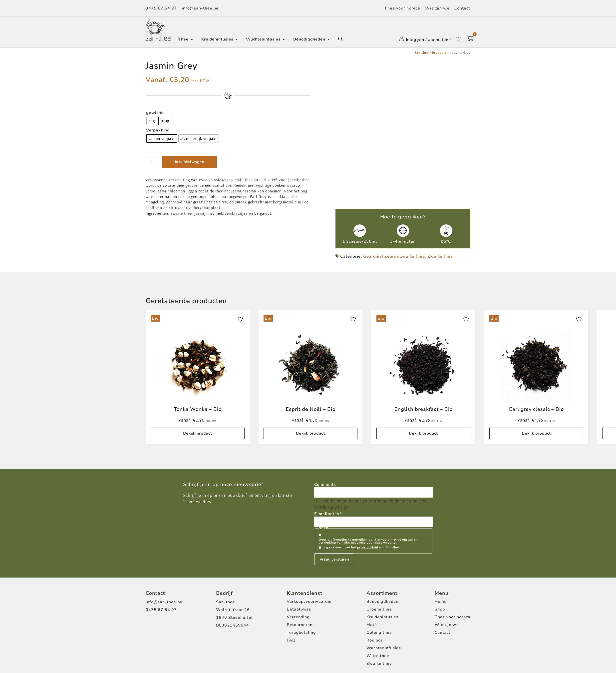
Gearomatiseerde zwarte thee (394, 249)
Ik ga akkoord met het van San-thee (361, 541)
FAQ (291, 634)
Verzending (298, 611)
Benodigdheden (382, 595)
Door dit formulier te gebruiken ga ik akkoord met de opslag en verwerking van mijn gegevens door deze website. (368, 534)
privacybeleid (368, 541)
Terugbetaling (301, 626)
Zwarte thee (440, 249)
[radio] (152, 121)
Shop (440, 603)
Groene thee (379, 603)
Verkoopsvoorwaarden (310, 595)
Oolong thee (379, 626)
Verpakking (158, 130)
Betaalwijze (299, 603)
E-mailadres (328, 507)
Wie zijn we (437, 8)
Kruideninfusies (382, 611)
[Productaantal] (154, 162)
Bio (155, 311)
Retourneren (300, 618)
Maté (372, 618)
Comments (325, 477)
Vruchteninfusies (384, 642)
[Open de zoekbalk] (340, 39)
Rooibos (375, 634)
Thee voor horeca (402, 8)
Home (441, 595)
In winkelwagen (191, 162)
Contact (462, 8)
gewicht (154, 113)
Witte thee (378, 649)
